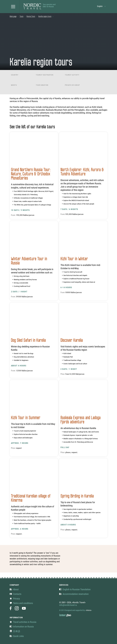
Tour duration (42, 85)
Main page (13, 16)
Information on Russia (22, 627)
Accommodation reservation (74, 594)
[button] (14, 7)
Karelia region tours (45, 16)
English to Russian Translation (75, 589)
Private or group (72, 85)
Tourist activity (72, 75)
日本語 (15, 631)
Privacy (15, 599)
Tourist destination (45, 75)
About (14, 589)
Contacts (15, 594)
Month (14, 85)
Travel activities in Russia (23, 622)
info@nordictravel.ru (68, 605)
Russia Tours (31, 16)
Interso (89, 610)
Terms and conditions (21, 603)
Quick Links (17, 636)
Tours (22, 16)
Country (15, 75)
